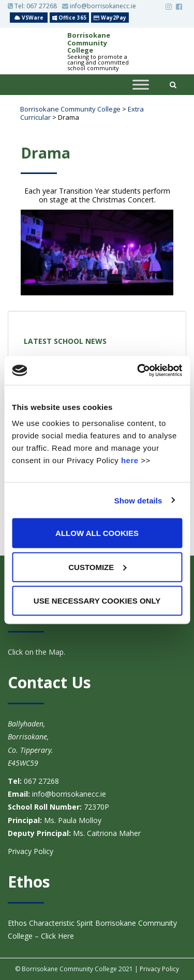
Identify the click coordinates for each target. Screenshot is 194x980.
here (130, 460)
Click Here (56, 936)
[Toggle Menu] (141, 85)
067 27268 (42, 6)
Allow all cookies (97, 533)
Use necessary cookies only (97, 601)
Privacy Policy (31, 851)
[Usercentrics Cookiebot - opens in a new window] (138, 371)
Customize (97, 567)
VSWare (29, 18)
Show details (138, 500)
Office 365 (69, 18)
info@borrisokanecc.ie (99, 6)
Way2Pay (110, 18)
